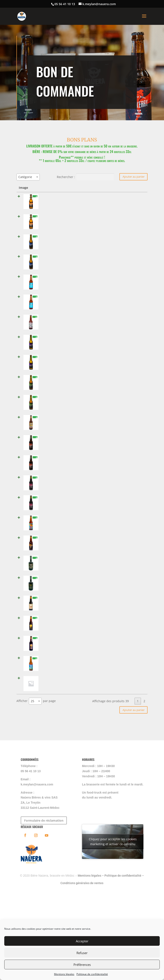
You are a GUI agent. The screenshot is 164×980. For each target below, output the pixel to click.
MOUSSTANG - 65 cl (51, 356)
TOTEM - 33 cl (47, 475)
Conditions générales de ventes (82, 882)
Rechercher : (85, 177)
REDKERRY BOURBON (53, 617)
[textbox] (26, 177)
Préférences (82, 965)
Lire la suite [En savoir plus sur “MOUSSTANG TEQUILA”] (127, 667)
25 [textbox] (32, 700)
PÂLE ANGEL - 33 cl (51, 241)
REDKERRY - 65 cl (49, 456)
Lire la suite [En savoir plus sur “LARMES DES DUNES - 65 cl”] (127, 231)
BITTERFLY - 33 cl (49, 375)
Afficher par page (36, 700)
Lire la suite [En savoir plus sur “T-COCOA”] (127, 546)
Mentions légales (64, 974)
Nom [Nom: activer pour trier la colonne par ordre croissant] (41, 188)
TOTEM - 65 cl (47, 494)
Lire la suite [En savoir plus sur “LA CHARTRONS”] (127, 567)
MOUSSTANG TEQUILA (53, 656)
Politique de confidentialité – (124, 875)
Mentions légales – (91, 875)
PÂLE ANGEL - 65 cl (51, 261)
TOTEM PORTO (48, 596)
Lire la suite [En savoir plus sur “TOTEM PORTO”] (127, 607)
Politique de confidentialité (92, 974)
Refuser (82, 953)
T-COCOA (44, 535)
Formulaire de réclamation (44, 820)
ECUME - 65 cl (47, 299)
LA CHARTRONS (48, 556)
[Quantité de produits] (133, 202)
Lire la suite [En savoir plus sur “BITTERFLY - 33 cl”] (127, 387)
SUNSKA (43, 416)
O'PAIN (42, 577)
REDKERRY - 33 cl (49, 437)
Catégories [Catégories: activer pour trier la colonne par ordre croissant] (86, 188)
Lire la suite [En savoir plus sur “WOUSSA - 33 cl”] (127, 525)
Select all (133, 192)
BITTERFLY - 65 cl (49, 397)
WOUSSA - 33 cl (48, 514)
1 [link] (138, 700)
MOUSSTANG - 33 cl (51, 337)
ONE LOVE (44, 318)
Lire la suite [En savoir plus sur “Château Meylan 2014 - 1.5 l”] (127, 688)
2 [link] (144, 700)
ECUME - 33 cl (47, 280)
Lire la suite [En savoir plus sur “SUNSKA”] (127, 427)
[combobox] (28, 177)
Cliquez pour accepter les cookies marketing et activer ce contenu (113, 841)
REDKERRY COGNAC (51, 636)
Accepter (82, 941)
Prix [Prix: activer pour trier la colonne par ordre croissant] (105, 188)
